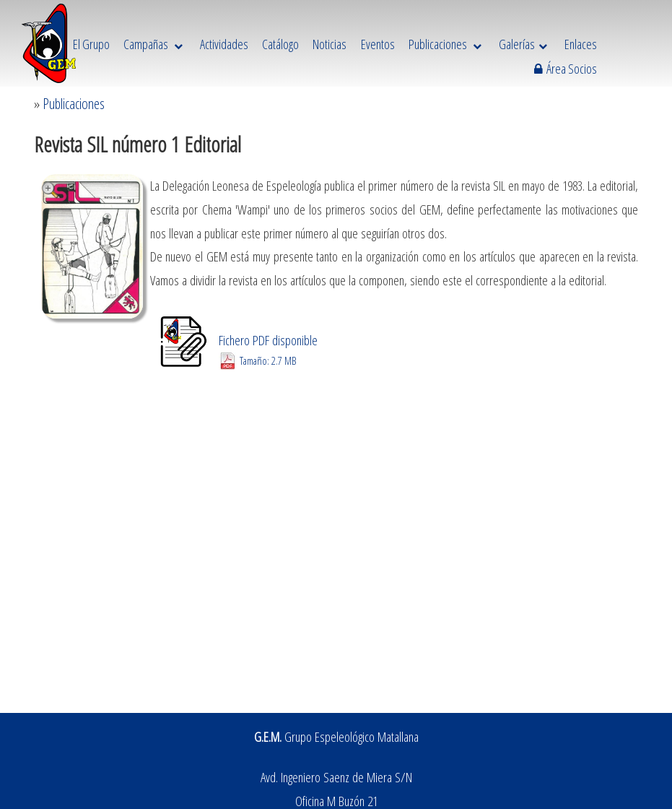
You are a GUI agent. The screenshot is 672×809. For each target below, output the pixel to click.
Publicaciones (74, 104)
